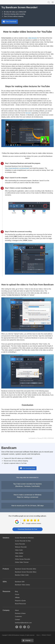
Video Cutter (19, 550)
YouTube (28, 627)
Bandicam (10, 2)
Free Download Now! (28, 468)
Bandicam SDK (20, 582)
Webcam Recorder (21, 547)
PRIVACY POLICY (46, 635)
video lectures (32, 38)
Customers (18, 616)
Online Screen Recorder (23, 559)
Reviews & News (20, 613)
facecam (28, 113)
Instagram (21, 627)
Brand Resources (20, 604)
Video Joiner (19, 556)
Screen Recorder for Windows (24, 538)
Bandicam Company (19, 635)
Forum (17, 594)
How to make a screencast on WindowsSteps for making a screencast (27, 496)
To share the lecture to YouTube (16, 295)
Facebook (17, 627)
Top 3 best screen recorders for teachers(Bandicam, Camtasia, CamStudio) (27, 485)
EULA (38, 635)
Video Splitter (19, 553)
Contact (17, 620)
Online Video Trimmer (22, 562)
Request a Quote (20, 601)
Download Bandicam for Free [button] (28, 529)
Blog (16, 591)
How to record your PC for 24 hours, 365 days (28, 506)
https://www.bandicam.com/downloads (17, 168)
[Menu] (53, 2)
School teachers (6, 38)
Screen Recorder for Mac (23, 541)
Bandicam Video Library (22, 585)
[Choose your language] (28, 640)
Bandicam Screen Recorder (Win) (26, 569)
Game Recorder (20, 544)
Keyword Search (49, 2)
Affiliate (17, 598)
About (17, 610)
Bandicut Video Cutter (22, 575)
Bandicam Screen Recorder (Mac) (26, 572)
